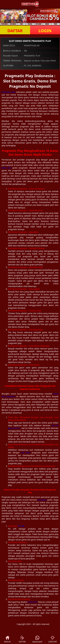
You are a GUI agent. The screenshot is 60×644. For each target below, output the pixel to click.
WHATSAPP (37, 639)
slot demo (42, 500)
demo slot (6, 168)
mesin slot (33, 602)
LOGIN (45, 31)
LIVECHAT (53, 639)
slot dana (26, 453)
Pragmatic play (8, 92)
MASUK (7, 639)
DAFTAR (15, 31)
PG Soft (21, 526)
